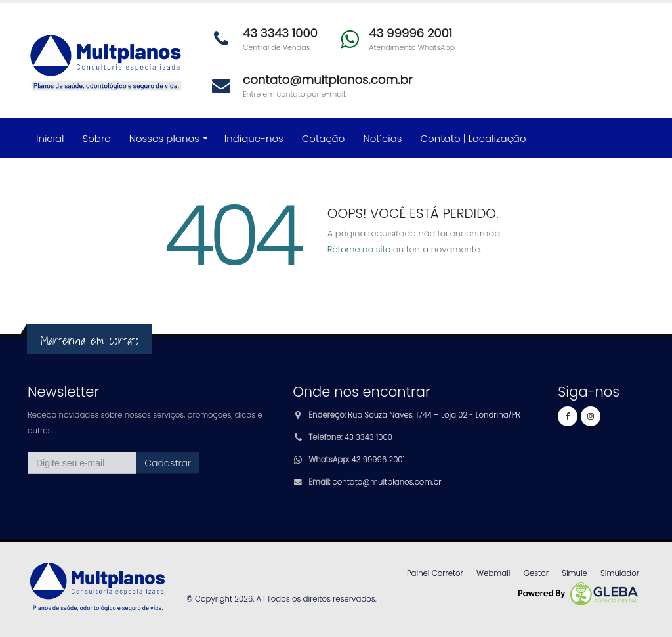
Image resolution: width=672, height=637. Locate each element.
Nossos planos (164, 138)
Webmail (493, 573)
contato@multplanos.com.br (387, 482)
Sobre (97, 138)
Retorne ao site (359, 249)
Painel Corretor (435, 573)
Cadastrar (168, 463)
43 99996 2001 (378, 460)
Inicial (50, 138)
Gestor (536, 573)
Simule (575, 573)
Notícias (382, 138)
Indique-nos (254, 138)
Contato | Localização (473, 138)
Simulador (620, 573)
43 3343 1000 (368, 437)
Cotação (324, 138)
